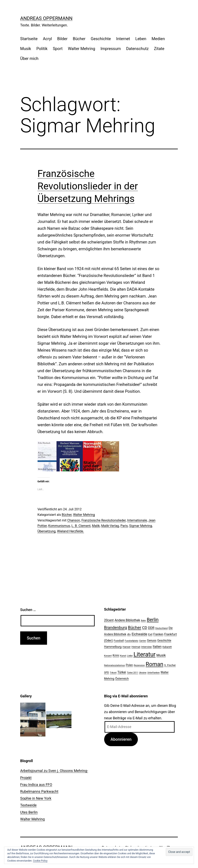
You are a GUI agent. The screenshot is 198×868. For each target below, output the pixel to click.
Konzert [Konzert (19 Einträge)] (108, 656)
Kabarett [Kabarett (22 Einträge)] (167, 647)
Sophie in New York (36, 798)
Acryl (47, 39)
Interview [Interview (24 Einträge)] (147, 647)
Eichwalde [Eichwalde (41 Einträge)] (139, 634)
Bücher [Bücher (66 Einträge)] (135, 627)
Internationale (137, 520)
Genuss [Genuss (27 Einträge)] (152, 640)
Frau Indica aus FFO (36, 785)
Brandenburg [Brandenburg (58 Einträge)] (116, 628)
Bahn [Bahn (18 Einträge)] (144, 621)
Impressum (111, 49)
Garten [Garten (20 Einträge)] (143, 641)
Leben (141, 39)
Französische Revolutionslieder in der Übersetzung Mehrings (88, 186)
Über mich (29, 58)
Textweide (28, 805)
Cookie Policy (40, 861)
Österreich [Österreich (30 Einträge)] (122, 679)
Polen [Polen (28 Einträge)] (129, 665)
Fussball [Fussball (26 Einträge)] (119, 640)
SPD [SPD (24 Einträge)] (107, 672)
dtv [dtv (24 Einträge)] (129, 634)
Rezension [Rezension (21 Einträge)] (139, 665)
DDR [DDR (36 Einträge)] (151, 628)
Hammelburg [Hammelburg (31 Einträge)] (113, 647)
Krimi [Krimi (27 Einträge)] (116, 655)
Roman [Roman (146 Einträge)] (155, 664)
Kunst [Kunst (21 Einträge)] (123, 656)
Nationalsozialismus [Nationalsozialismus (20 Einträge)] (115, 665)
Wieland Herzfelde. (70, 531)
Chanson (74, 520)
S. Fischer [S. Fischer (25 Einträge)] (170, 665)
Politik (42, 49)
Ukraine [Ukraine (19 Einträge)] (143, 673)
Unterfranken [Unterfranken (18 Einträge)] (153, 673)
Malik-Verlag (110, 526)
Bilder (62, 39)
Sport (58, 49)
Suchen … (28, 610)
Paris (124, 526)
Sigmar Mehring (141, 526)
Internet (123, 39)
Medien (158, 39)
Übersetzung (47, 531)
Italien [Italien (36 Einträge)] (157, 647)
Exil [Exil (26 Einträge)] (150, 634)
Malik (96, 526)
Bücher (79, 39)
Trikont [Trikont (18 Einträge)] (113, 673)
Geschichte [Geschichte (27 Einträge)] (164, 640)
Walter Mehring (81, 49)
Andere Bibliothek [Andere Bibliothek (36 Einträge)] (127, 620)
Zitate (159, 49)
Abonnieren (121, 739)
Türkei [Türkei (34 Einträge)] (122, 672)
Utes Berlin (29, 812)
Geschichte (101, 39)
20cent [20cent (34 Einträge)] (109, 620)
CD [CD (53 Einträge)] (145, 628)
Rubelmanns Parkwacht (39, 791)
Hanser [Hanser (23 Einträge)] (127, 647)
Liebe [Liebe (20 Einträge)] (130, 656)
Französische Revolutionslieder (104, 520)
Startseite (29, 39)
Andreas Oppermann (46, 18)
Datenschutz (137, 49)
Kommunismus (59, 526)
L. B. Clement (81, 526)
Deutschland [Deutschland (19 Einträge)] (161, 628)
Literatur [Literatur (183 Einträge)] (144, 654)
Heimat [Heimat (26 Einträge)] (136, 647)
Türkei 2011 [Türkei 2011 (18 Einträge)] (133, 673)
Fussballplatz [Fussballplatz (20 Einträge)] (131, 641)
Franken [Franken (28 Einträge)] (158, 634)
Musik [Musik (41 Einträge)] (161, 655)
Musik (26, 49)
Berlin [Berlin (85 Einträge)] (153, 620)
